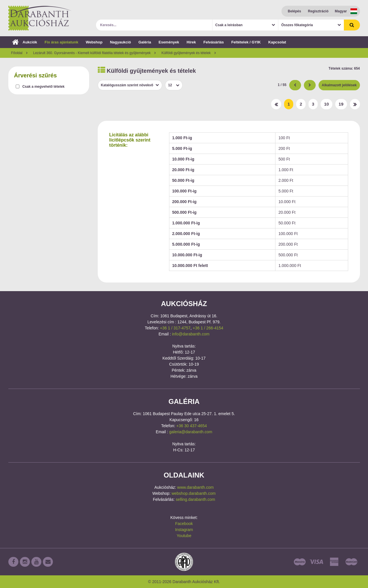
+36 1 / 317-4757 (175, 328)
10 (326, 104)
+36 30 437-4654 (191, 426)
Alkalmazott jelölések (339, 85)
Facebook (184, 524)
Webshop (94, 42)
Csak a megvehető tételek (44, 87)
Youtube (184, 536)
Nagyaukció (120, 42)
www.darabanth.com (195, 487)
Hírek (191, 42)
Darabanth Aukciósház (40, 18)
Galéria (145, 42)
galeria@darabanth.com (191, 432)
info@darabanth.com (191, 334)
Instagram (184, 530)
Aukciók (25, 42)
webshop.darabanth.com (194, 493)
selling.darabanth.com (195, 499)
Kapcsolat (277, 42)
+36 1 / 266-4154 (208, 328)
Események (169, 42)
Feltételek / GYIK (246, 42)
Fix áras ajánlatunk (61, 42)
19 (341, 104)
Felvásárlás (214, 42)
